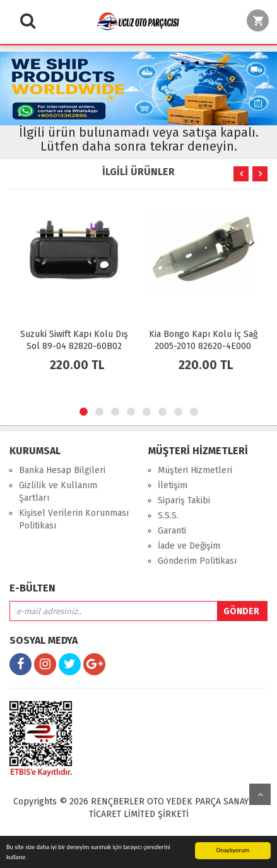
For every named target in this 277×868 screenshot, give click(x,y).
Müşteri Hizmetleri (195, 470)
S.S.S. (168, 516)
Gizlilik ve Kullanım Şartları (58, 492)
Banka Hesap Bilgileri (62, 470)
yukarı (260, 794)
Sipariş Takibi (184, 500)
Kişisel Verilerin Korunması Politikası (74, 519)
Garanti (172, 531)
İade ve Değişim (189, 546)
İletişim (173, 485)
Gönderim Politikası (197, 561)
